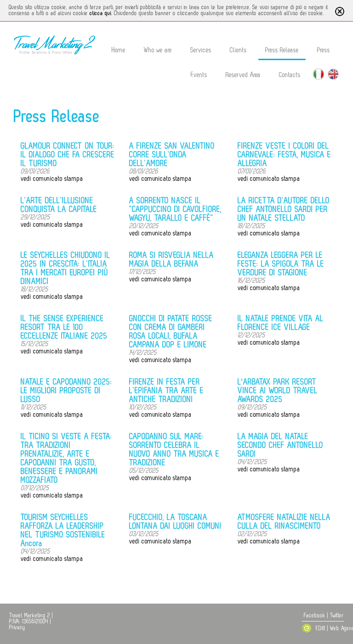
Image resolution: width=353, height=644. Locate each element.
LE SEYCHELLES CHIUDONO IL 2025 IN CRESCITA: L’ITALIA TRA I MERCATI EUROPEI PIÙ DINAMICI (65, 268)
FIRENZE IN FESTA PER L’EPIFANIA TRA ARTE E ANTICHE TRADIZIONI (166, 391)
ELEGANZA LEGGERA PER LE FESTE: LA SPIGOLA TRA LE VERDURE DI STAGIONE (281, 264)
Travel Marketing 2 (30, 616)
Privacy (17, 627)
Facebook (315, 616)
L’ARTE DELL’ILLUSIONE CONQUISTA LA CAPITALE (59, 205)
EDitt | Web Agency (325, 628)
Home (119, 50)
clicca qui (100, 13)
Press (324, 50)
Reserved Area (243, 75)
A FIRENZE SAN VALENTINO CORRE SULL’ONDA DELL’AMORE (172, 155)
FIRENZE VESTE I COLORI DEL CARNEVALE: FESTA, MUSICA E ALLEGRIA (284, 155)
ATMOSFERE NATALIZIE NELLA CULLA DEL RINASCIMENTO (284, 522)
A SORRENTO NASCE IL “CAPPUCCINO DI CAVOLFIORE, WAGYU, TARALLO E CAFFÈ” (175, 209)
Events (199, 75)
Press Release (282, 50)
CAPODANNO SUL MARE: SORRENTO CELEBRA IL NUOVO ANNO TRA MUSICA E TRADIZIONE (174, 450)
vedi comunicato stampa (52, 179)
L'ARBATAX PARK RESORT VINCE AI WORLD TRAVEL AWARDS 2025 (278, 391)
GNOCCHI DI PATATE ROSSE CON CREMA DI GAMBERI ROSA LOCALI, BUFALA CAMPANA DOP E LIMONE (171, 332)
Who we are (158, 50)
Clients (238, 50)
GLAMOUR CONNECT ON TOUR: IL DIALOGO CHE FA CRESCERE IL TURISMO (68, 155)
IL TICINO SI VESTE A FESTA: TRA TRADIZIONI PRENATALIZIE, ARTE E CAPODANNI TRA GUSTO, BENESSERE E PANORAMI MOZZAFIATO (66, 458)
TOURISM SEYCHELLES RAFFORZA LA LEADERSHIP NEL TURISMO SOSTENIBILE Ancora (63, 530)
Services (201, 50)
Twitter (337, 616)
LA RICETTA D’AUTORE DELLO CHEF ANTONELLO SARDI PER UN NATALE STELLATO (284, 209)
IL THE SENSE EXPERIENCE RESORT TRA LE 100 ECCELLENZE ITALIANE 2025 (64, 327)
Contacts (290, 75)
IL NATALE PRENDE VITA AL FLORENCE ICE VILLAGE (281, 323)
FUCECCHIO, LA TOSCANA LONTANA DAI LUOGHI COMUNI (175, 522)
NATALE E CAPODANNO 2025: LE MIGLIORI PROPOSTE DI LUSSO (66, 391)
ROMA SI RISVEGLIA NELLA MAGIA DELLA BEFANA (171, 260)
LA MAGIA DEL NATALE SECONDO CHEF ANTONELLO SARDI (280, 445)
